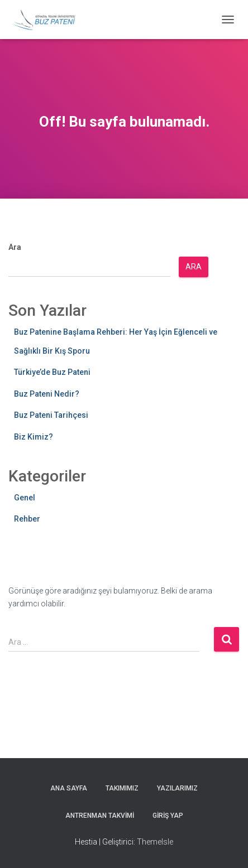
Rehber (27, 519)
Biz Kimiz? (34, 437)
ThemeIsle (155, 842)
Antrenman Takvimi (100, 816)
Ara (15, 247)
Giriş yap (168, 816)
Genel (25, 498)
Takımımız (122, 788)
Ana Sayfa (69, 788)
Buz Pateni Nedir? (47, 394)
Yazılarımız (177, 788)
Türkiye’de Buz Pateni (52, 372)
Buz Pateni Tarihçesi (51, 415)
